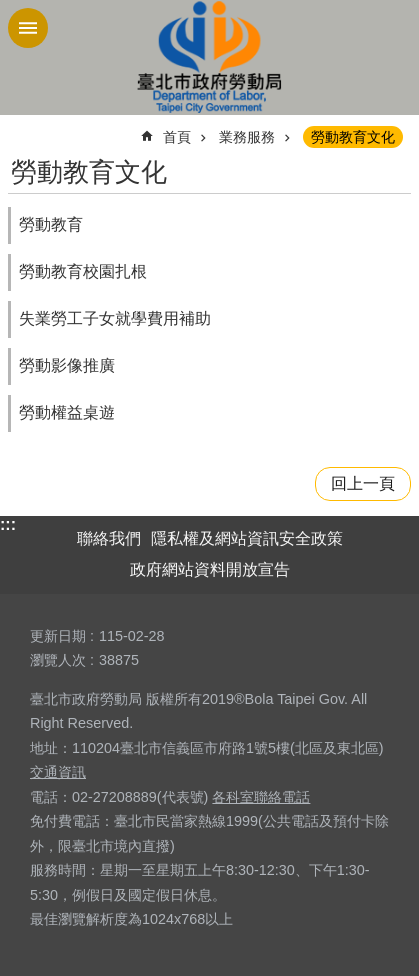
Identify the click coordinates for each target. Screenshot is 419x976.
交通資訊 (58, 772)
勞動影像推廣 (67, 365)
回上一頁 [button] (363, 483)
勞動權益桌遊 (67, 412)
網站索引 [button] (28, 28)
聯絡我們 (109, 538)
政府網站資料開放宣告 (210, 569)
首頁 (177, 137)
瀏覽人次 (58, 660)
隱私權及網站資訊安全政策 (247, 538)
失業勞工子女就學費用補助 (115, 318)
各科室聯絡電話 (261, 797)
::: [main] (21, 128)
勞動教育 (51, 224)
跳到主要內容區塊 (10, 10)
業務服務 (247, 137)
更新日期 (58, 636)
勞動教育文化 (353, 137)
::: (8, 524)
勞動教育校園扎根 (83, 271)
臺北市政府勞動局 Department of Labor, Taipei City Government (210, 57)
